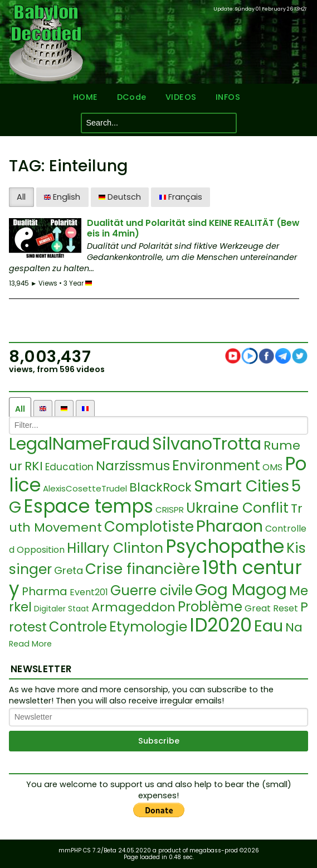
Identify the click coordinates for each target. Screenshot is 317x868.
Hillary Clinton (115, 548)
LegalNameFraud (79, 444)
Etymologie (148, 627)
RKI (34, 466)
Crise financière (143, 569)
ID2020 (221, 625)
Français (181, 197)
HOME (84, 97)
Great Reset (271, 608)
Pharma (45, 591)
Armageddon (133, 607)
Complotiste (149, 527)
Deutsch (120, 197)
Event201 (89, 592)
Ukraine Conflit (237, 508)
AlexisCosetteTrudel (85, 488)
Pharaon (230, 526)
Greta (69, 570)
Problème (210, 607)
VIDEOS (181, 97)
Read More (30, 644)
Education (69, 467)
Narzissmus (133, 466)
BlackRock (160, 487)
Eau (269, 626)
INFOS (229, 97)
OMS (272, 467)
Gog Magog (241, 590)
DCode (131, 97)
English (62, 197)
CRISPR (170, 510)
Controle (78, 627)
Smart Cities (242, 486)
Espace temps (88, 506)
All (21, 197)
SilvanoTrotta (207, 444)
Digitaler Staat (62, 609)
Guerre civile (152, 590)
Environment (216, 466)
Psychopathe (225, 546)
